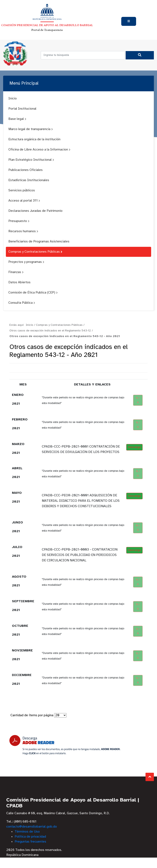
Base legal (17, 119)
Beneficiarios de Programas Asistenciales (39, 241)
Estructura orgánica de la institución (34, 139)
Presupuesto (19, 221)
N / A (138, 400)
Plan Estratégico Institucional (31, 160)
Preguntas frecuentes (30, 842)
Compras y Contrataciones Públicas (35, 252)
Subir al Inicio (150, 777)
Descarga (134, 447)
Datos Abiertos (19, 282)
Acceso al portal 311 (24, 201)
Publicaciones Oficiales (26, 170)
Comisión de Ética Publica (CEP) (33, 293)
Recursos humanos (23, 231)
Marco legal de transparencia (31, 129)
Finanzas (16, 272)
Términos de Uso (27, 832)
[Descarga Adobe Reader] (65, 745)
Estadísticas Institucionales (29, 180)
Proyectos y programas (26, 262)
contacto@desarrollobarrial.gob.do (32, 827)
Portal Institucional (22, 109)
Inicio (13, 98)
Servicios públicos (22, 190)
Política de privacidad (30, 837)
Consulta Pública (22, 303)
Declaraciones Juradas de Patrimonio (35, 211)
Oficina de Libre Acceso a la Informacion (39, 150)
